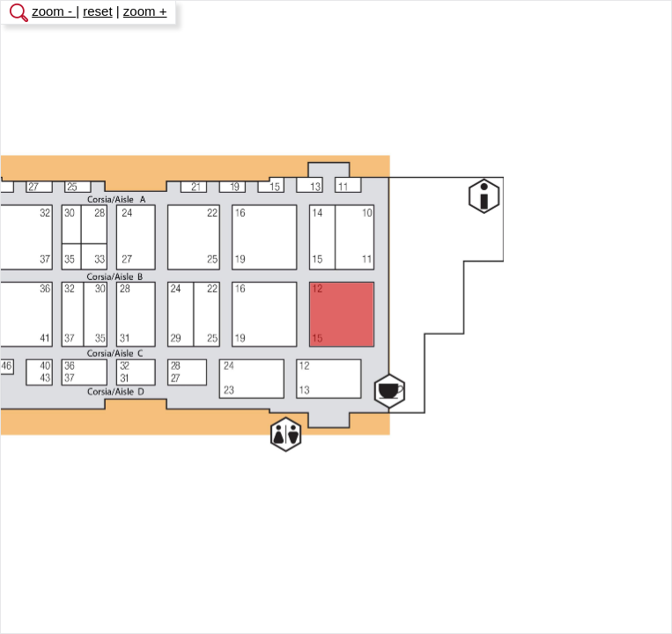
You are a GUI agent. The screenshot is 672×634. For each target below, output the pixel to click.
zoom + (145, 11)
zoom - (54, 11)
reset (97, 11)
